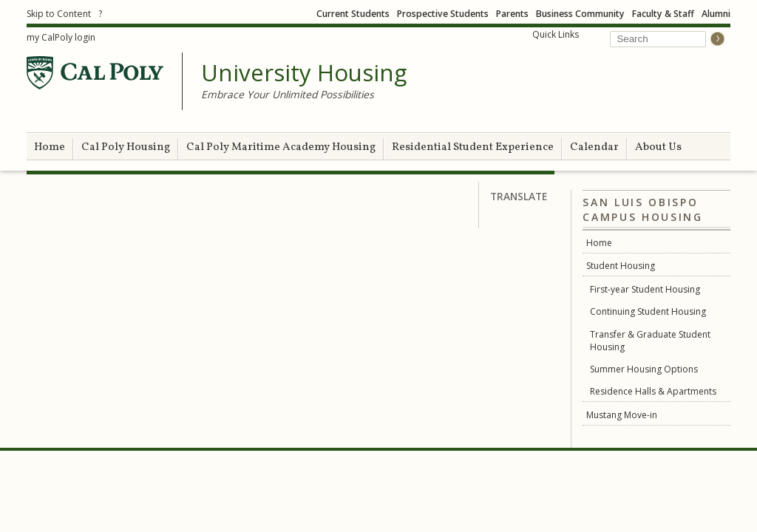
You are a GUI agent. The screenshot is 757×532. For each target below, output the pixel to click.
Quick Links (556, 34)
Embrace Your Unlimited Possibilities (288, 94)
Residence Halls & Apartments (653, 391)
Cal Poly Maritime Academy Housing (281, 147)
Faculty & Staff (663, 14)
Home (50, 147)
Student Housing (621, 266)
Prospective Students (443, 14)
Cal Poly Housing (126, 147)
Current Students (353, 14)
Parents (512, 14)
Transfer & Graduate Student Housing (650, 341)
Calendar (594, 147)
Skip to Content (59, 14)
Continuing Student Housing (648, 311)
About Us (658, 147)
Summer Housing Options (644, 369)
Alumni (716, 14)
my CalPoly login (61, 37)
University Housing (304, 73)
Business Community (580, 14)
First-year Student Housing (645, 289)
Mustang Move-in (622, 415)
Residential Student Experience (473, 147)
